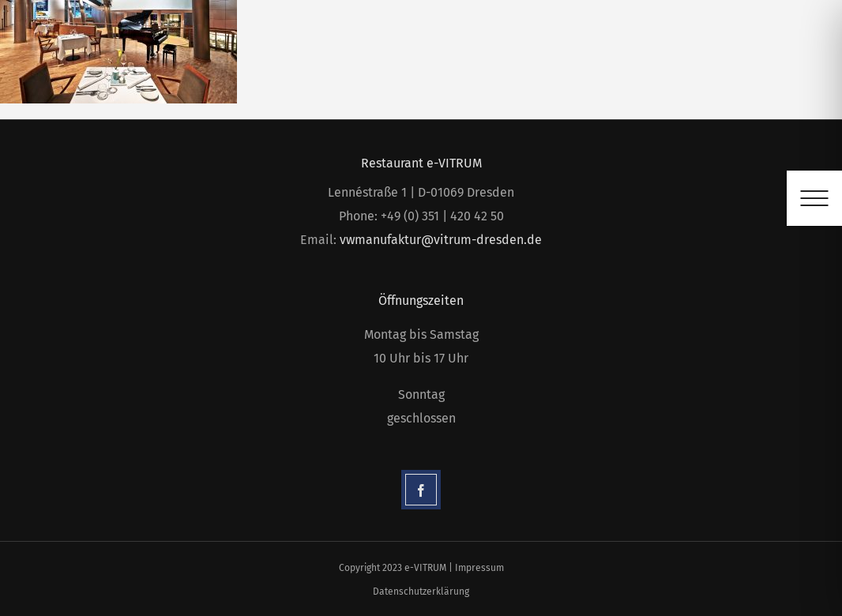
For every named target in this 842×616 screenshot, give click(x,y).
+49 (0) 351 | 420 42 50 (442, 216)
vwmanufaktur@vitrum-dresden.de (441, 240)
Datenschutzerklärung (421, 592)
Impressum (479, 568)
